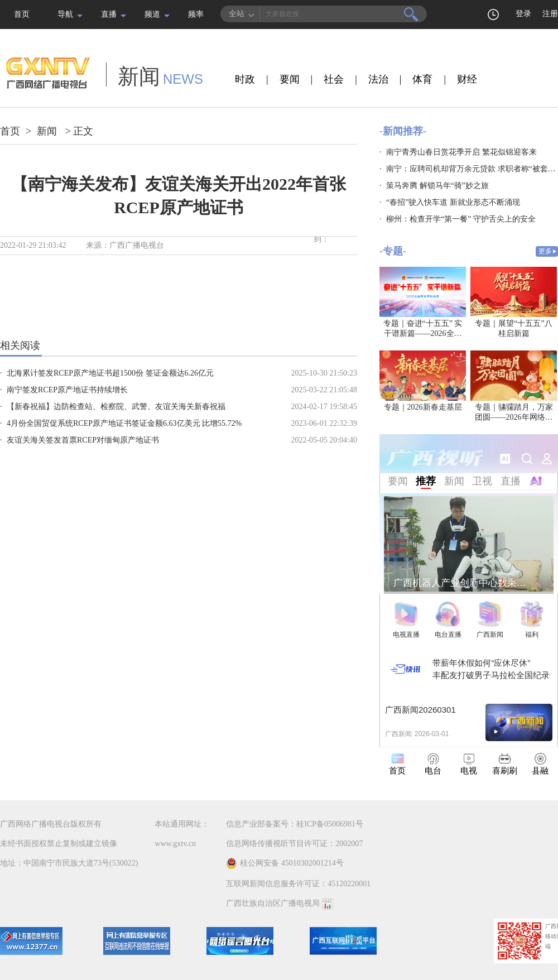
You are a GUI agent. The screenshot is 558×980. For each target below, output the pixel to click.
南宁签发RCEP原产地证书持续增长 (67, 390)
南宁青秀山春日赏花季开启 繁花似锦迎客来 (461, 152)
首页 (22, 14)
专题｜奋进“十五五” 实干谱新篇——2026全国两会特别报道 (423, 333)
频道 (152, 14)
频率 (196, 14)
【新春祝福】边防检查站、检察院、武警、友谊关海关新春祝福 (116, 407)
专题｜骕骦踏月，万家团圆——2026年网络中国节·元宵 (514, 417)
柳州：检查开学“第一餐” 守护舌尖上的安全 (461, 219)
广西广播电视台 (137, 245)
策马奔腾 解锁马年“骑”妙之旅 (437, 186)
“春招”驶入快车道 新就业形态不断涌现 (453, 202)
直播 (109, 14)
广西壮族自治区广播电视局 (273, 903)
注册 (550, 14)
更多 (545, 251)
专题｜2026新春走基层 (423, 407)
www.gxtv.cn (175, 844)
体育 (422, 79)
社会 (334, 79)
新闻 (47, 131)
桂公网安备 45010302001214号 (285, 863)
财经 (467, 79)
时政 (245, 79)
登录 (523, 14)
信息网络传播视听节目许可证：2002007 (294, 844)
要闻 (290, 79)
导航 (65, 14)
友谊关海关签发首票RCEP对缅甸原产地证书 (83, 440)
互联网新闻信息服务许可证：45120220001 (298, 884)
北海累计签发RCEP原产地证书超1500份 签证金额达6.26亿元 (110, 373)
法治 (378, 79)
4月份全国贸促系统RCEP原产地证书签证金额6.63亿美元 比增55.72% (124, 423)
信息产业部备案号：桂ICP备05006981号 (295, 824)
